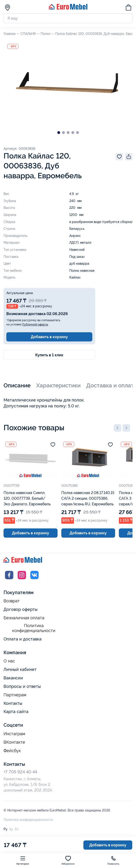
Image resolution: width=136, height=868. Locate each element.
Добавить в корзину (49, 337)
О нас (9, 661)
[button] (117, 428)
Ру (6, 829)
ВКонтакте (14, 742)
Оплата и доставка (23, 639)
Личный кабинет (20, 669)
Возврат (12, 601)
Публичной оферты (35, 324)
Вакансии (13, 678)
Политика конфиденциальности (34, 628)
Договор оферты (21, 609)
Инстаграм (14, 734)
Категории (23, 860)
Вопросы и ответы (22, 686)
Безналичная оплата (24, 618)
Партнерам (15, 695)
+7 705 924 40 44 (20, 772)
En (17, 829)
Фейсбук (12, 751)
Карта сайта (16, 712)
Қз (11, 829)
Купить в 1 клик (49, 355)
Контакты (13, 703)
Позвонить (113, 860)
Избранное (68, 860)
